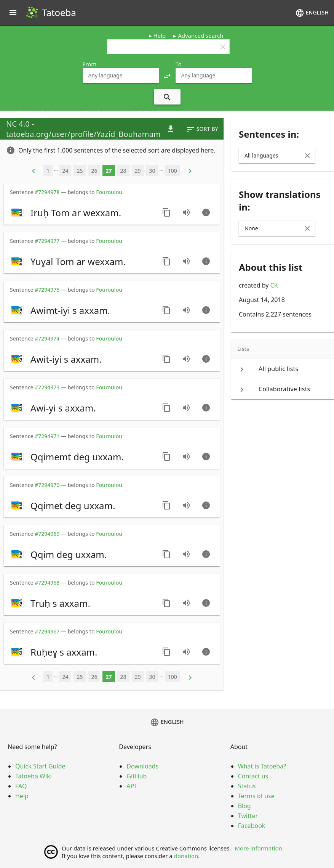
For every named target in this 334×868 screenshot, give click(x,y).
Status (247, 786)
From (90, 64)
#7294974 (47, 338)
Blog (245, 806)
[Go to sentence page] (206, 212)
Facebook (252, 826)
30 (152, 171)
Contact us (253, 776)
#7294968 (47, 583)
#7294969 (47, 534)
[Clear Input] (307, 156)
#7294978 (47, 192)
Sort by (202, 129)
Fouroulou (109, 192)
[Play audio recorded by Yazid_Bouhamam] (186, 212)
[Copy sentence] (166, 212)
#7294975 (47, 290)
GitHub (137, 776)
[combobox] (121, 76)
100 (173, 171)
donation (186, 856)
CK (274, 285)
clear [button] (223, 47)
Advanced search (201, 35)
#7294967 (47, 631)
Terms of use (256, 796)
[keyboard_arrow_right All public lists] (283, 369)
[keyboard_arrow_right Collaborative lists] (283, 389)
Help (160, 35)
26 (94, 171)
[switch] (82, 212)
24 (65, 171)
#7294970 (47, 485)
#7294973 (47, 387)
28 (123, 171)
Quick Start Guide (40, 766)
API (131, 786)
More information (258, 848)
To (179, 64)
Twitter (248, 816)
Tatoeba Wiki (34, 776)
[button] (167, 76)
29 (138, 171)
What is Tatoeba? (262, 766)
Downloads (142, 766)
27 (109, 171)
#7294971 (47, 436)
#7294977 (47, 241)
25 (80, 171)
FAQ (21, 786)
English (312, 13)
